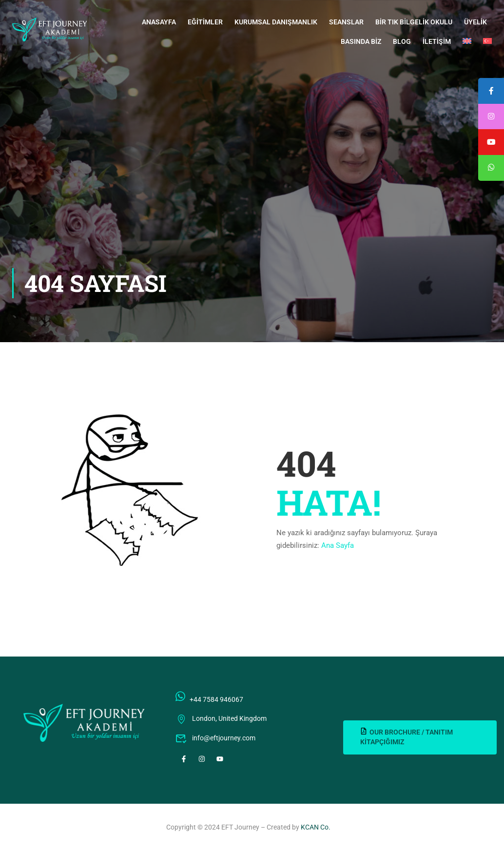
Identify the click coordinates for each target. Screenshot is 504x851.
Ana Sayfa (338, 545)
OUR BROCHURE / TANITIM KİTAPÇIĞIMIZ (407, 737)
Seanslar (346, 22)
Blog (402, 41)
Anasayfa (159, 22)
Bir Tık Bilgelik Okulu (414, 22)
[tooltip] (491, 170)
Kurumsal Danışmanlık (276, 22)
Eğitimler (205, 22)
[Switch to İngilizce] (467, 41)
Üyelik (475, 22)
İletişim (437, 41)
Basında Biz (361, 41)
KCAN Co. (316, 827)
